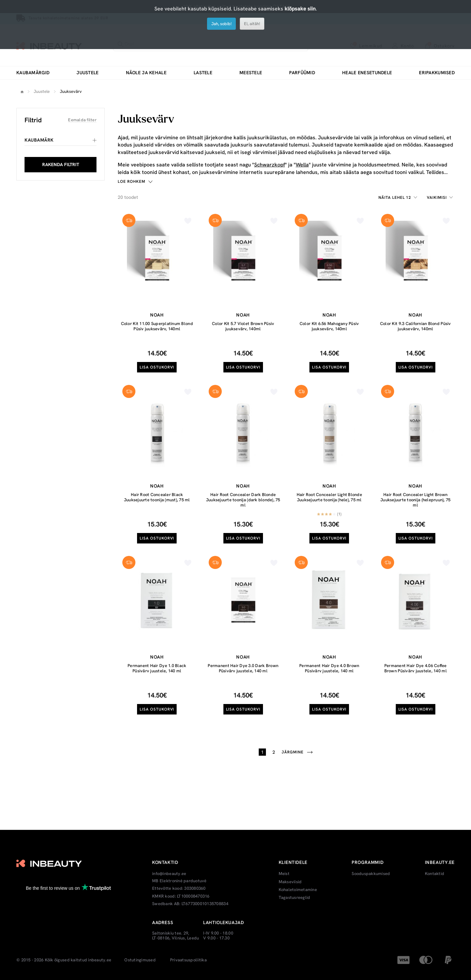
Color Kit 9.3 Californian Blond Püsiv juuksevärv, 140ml (416, 326)
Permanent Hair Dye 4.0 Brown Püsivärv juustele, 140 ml (329, 668)
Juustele (87, 73)
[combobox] (399, 198)
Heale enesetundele (367, 73)
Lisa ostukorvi (157, 367)
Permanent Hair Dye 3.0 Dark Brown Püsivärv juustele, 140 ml (243, 668)
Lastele (203, 73)
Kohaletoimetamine (298, 890)
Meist (284, 874)
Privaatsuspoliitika (188, 960)
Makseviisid (290, 882)
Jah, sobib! (221, 24)
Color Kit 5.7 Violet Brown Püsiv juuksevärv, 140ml (243, 326)
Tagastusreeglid (295, 898)
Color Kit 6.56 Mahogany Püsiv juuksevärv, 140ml (329, 326)
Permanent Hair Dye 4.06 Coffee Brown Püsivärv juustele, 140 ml (416, 668)
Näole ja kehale (146, 73)
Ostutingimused (140, 960)
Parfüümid (302, 73)
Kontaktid (435, 874)
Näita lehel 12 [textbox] (395, 198)
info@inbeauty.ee (169, 874)
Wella (302, 165)
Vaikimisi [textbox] (437, 198)
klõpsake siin (300, 9)
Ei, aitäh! (252, 24)
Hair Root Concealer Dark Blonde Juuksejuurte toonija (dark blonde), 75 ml (243, 500)
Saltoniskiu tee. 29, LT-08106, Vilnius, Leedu (175, 936)
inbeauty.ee (100, 960)
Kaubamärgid (33, 73)
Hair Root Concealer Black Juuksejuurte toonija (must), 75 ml (157, 497)
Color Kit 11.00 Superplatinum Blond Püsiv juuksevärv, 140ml (157, 326)
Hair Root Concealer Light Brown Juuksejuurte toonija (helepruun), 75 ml (415, 500)
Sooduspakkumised (371, 874)
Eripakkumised (437, 73)
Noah (157, 315)
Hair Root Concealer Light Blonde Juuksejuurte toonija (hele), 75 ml (329, 497)
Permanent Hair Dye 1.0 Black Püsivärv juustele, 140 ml (157, 668)
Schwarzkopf (270, 165)
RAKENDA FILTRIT (61, 164)
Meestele (251, 73)
